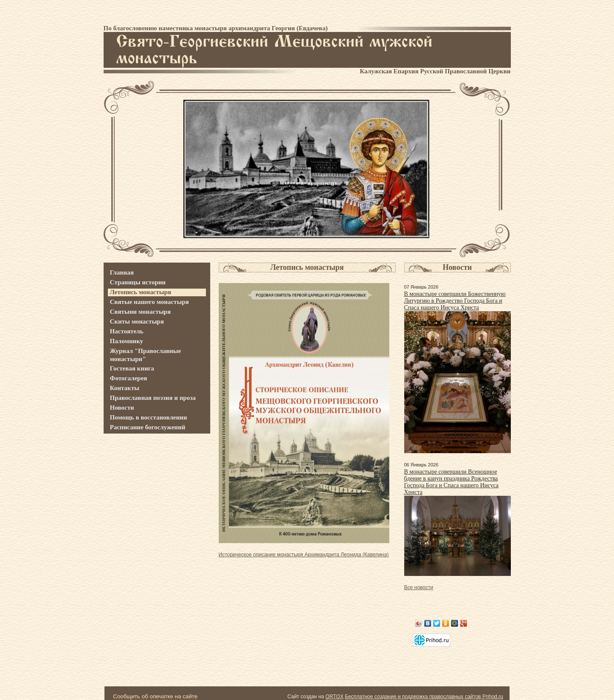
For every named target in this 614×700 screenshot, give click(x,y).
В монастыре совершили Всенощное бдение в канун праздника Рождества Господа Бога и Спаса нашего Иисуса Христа (452, 482)
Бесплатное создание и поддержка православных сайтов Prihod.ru (424, 697)
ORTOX (334, 697)
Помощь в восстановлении (149, 417)
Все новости (419, 587)
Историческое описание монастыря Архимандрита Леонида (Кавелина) (304, 555)
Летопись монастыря (141, 292)
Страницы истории (138, 282)
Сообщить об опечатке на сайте (155, 696)
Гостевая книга (132, 368)
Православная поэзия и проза (153, 398)
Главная (122, 272)
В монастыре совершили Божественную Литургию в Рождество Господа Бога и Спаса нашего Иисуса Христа (455, 301)
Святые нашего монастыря (149, 302)
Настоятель (127, 331)
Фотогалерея (129, 378)
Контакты (125, 388)
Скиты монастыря (137, 321)
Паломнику (127, 341)
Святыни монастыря (140, 312)
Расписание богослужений (148, 427)
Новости (122, 408)
